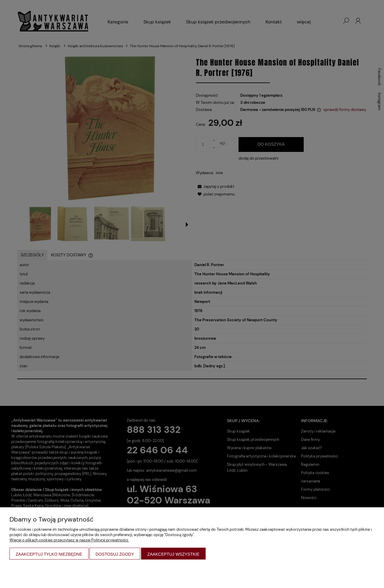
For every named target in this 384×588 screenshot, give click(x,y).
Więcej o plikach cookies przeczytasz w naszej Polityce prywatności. (69, 540)
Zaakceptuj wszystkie (173, 554)
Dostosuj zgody (115, 554)
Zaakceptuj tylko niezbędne (49, 554)
